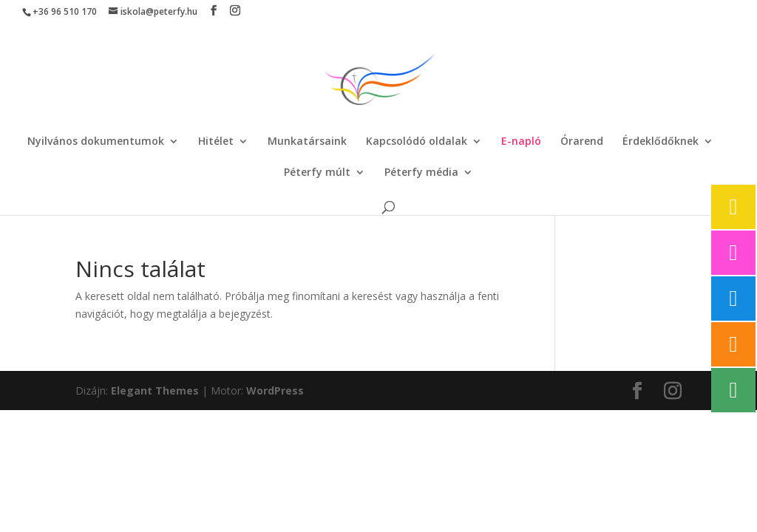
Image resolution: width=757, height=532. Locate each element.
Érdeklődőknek (661, 142)
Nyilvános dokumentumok (96, 142)
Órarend (582, 142)
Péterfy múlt (317, 173)
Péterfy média (421, 173)
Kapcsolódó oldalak (417, 142)
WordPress (275, 391)
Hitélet (216, 142)
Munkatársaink (307, 142)
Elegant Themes (155, 391)
